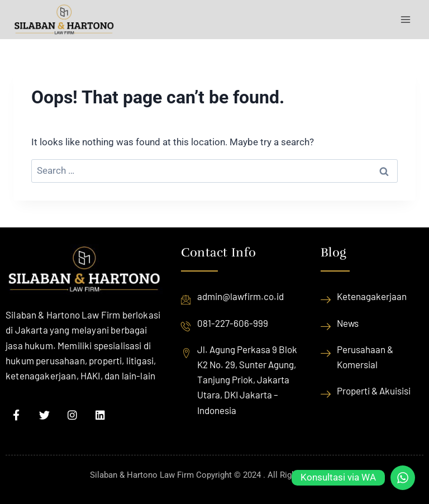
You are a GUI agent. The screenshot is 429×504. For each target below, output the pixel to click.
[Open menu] (405, 19)
